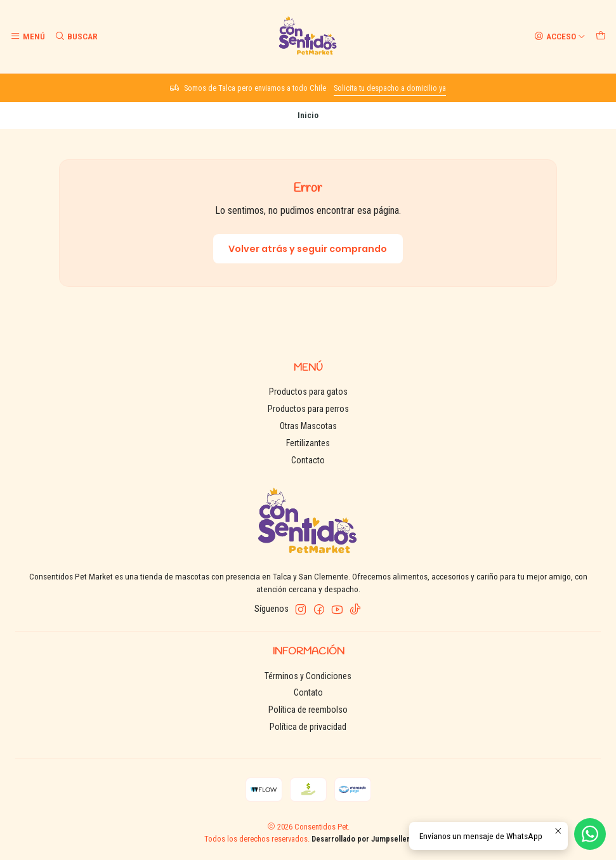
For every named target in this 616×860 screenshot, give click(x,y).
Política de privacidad (308, 727)
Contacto (308, 460)
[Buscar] (75, 36)
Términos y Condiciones (308, 676)
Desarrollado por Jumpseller (361, 839)
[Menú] (28, 36)
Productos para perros (308, 409)
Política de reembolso (308, 710)
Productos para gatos (308, 392)
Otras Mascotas (308, 426)
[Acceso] (560, 36)
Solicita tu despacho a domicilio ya (390, 88)
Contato (308, 692)
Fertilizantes (308, 443)
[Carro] (601, 36)
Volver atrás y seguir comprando (308, 249)
